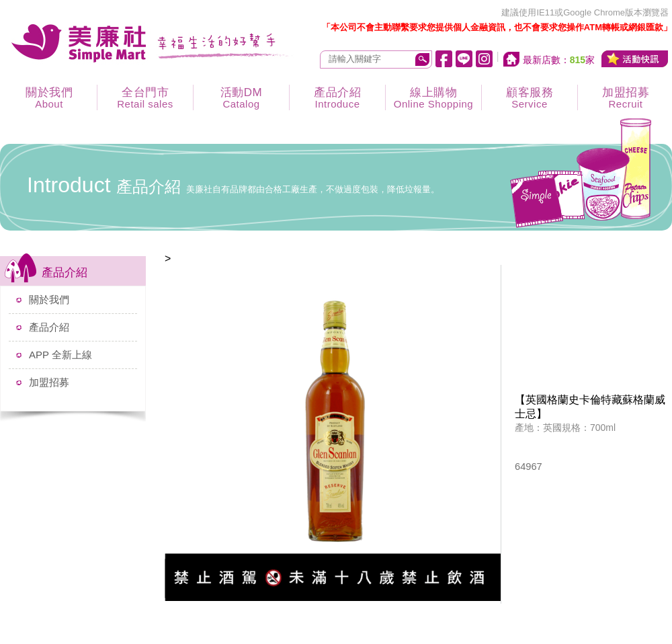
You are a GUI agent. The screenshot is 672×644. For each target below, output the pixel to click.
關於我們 (49, 98)
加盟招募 (49, 382)
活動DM (241, 98)
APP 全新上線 (60, 355)
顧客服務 (530, 98)
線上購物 (433, 98)
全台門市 (145, 98)
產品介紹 (337, 98)
